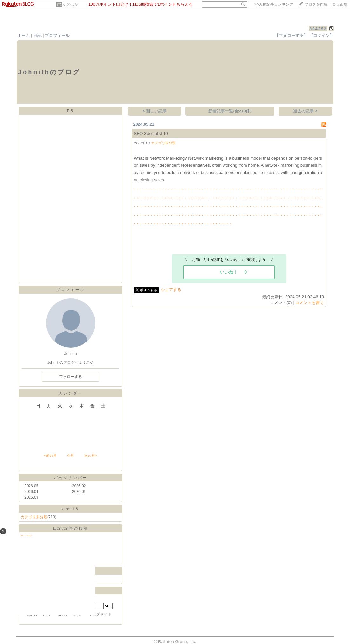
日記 (37, 35)
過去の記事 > (305, 111)
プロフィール (57, 35)
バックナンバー (71, 478)
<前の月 (50, 455)
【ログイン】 (321, 35)
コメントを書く (310, 303)
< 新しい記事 (155, 111)
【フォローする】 (291, 35)
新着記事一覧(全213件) (230, 111)
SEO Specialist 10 (151, 133)
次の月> (91, 455)
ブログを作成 (316, 4)
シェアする (171, 290)
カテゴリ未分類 (34, 517)
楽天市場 (340, 4)
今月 (71, 455)
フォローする (71, 377)
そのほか (71, 4)
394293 (318, 29)
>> (274, 4)
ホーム (24, 35)
